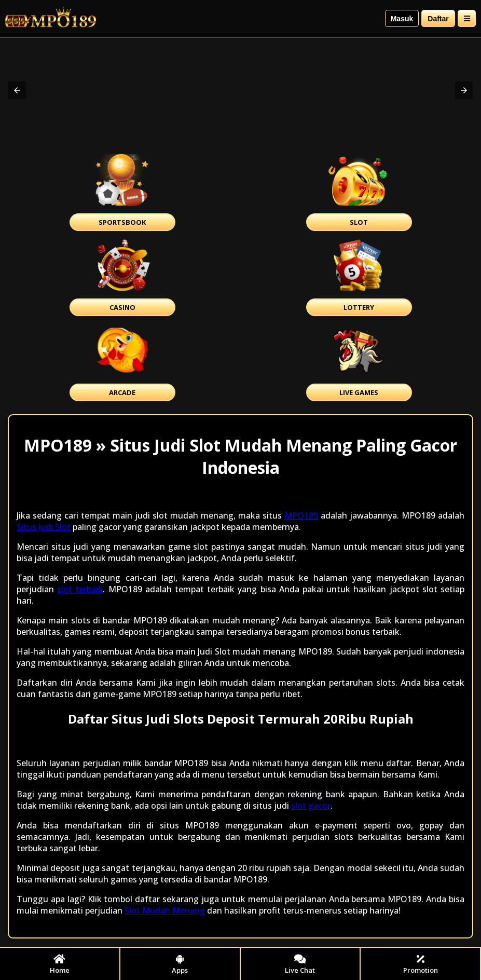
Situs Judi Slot (44, 527)
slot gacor (311, 806)
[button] (17, 90)
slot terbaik (80, 589)
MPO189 (301, 515)
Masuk (402, 19)
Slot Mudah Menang (165, 910)
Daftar (438, 19)
